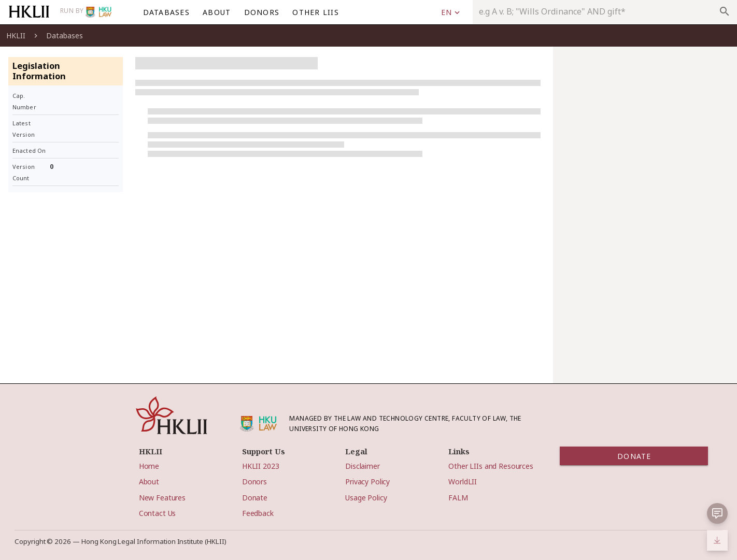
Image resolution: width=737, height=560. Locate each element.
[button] (717, 513)
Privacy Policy (367, 482)
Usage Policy (366, 498)
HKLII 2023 (261, 466)
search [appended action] (725, 11)
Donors (254, 482)
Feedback (258, 513)
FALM (458, 498)
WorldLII (463, 482)
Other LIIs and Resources (491, 466)
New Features (162, 498)
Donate (255, 498)
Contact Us (158, 513)
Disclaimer (363, 466)
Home (149, 466)
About (149, 482)
